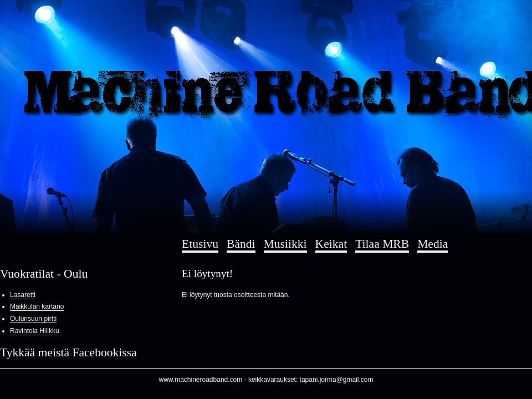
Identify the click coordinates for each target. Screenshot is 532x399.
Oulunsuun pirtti (33, 319)
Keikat (331, 244)
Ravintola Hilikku (35, 331)
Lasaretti (23, 295)
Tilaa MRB (382, 244)
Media (433, 244)
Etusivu (200, 244)
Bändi (241, 244)
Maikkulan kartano (37, 306)
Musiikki (285, 244)
